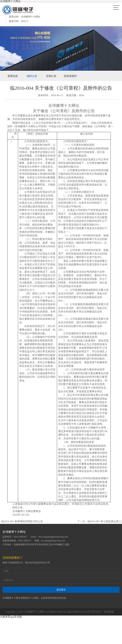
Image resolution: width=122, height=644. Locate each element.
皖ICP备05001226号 (79, 612)
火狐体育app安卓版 (11, 617)
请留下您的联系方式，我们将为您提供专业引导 (26, 563)
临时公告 (32, 76)
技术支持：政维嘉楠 (102, 612)
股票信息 (13, 76)
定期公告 (51, 76)
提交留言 (61, 590)
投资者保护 (70, 76)
